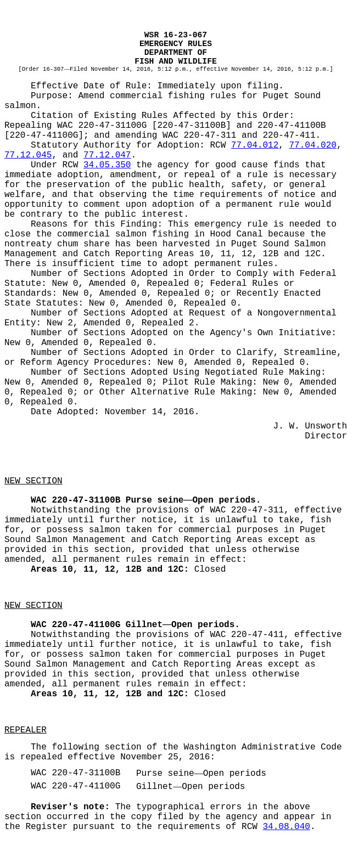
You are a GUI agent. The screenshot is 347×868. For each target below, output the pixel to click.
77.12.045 (28, 155)
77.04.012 (255, 145)
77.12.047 (107, 155)
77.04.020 (312, 145)
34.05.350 (107, 165)
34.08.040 (286, 827)
